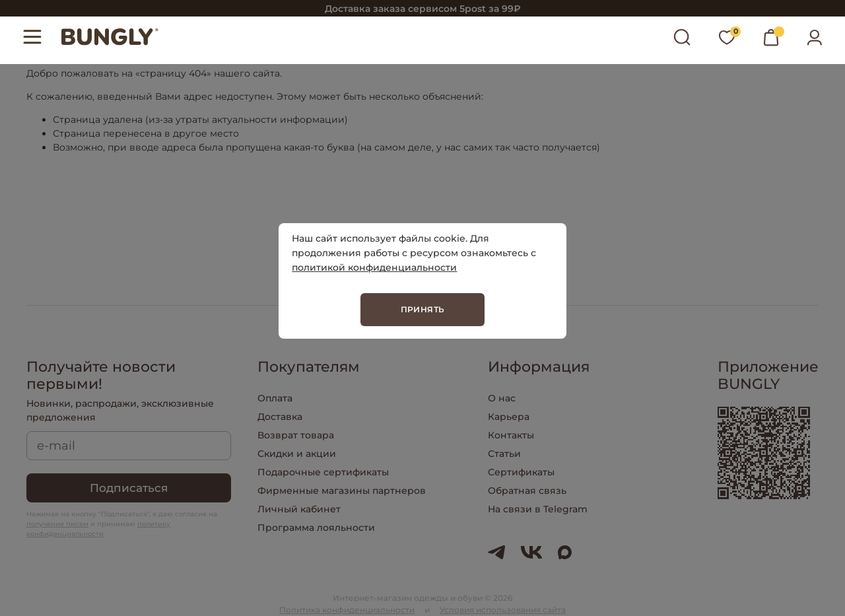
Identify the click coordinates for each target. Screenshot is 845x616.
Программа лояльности (316, 528)
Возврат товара (296, 435)
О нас (502, 398)
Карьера (509, 417)
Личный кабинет (299, 509)
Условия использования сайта (503, 610)
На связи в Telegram (538, 509)
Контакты (511, 435)
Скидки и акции (297, 454)
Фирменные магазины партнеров (342, 491)
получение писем (57, 524)
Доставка (280, 417)
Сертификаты (521, 472)
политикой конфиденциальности (374, 267)
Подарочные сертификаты (323, 472)
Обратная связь (527, 491)
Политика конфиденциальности (347, 610)
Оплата (275, 398)
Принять (423, 309)
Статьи (504, 454)
